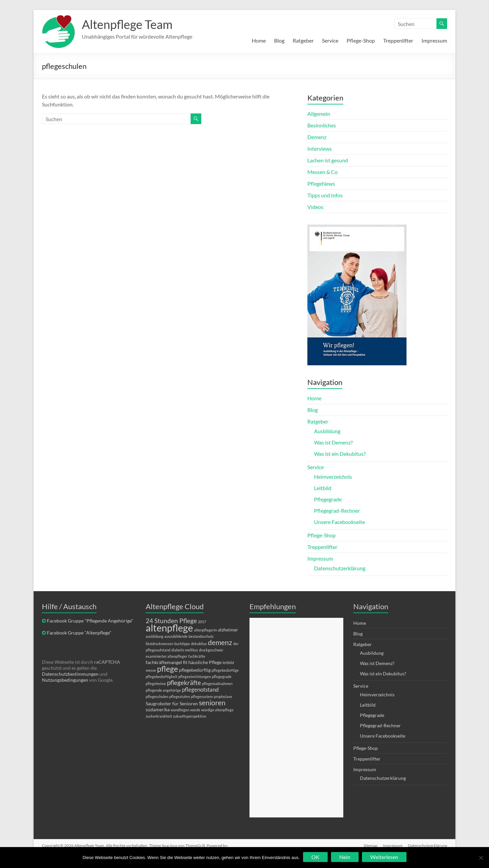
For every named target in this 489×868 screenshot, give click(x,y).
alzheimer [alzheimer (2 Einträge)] (228, 630)
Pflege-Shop (361, 40)
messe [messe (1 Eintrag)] (151, 670)
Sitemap (371, 846)
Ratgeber (303, 40)
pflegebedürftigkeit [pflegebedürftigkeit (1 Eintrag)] (162, 677)
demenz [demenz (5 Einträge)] (220, 642)
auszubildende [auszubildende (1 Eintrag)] (176, 636)
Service (330, 40)
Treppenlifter (398, 40)
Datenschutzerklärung (340, 568)
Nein (345, 857)
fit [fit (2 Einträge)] (185, 662)
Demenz (317, 137)
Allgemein (319, 114)
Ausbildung (327, 431)
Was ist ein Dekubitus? (340, 454)
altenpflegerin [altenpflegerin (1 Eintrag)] (205, 630)
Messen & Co (323, 172)
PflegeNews (321, 183)
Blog (279, 40)
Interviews (320, 149)
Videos (315, 207)
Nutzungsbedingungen (65, 680)
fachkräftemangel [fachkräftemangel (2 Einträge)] (164, 662)
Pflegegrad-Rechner (337, 511)
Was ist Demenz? (333, 442)
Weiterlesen (384, 857)
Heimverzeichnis (333, 477)
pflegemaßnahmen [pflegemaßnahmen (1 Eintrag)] (217, 684)
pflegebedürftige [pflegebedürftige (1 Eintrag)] (225, 670)
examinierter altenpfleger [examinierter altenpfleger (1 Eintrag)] (166, 656)
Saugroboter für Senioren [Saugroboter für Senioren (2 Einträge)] (172, 703)
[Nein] (481, 858)
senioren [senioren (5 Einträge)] (212, 702)
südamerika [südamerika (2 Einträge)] (158, 709)
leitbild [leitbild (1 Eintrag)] (228, 663)
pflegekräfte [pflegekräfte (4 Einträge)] (184, 683)
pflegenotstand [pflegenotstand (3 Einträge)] (200, 690)
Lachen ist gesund (328, 160)
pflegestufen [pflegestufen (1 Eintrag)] (180, 696)
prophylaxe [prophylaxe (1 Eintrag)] (223, 696)
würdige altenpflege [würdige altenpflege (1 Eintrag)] (217, 710)
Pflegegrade (328, 499)
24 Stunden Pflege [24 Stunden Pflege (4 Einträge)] (171, 621)
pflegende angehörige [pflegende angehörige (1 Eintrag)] (163, 690)
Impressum (434, 40)
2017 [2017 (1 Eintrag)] (202, 622)
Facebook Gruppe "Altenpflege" (79, 633)
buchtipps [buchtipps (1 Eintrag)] (182, 644)
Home (259, 40)
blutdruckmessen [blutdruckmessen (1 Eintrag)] (160, 644)
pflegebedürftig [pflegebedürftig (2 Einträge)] (195, 670)
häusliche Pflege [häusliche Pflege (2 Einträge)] (205, 662)
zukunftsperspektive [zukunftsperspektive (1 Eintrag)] (190, 716)
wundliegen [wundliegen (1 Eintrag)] (180, 710)
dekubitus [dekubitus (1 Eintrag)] (199, 644)
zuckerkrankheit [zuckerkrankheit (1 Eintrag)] (159, 716)
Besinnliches (322, 125)
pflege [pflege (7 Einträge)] (167, 669)
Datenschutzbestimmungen (70, 674)
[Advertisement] (296, 718)
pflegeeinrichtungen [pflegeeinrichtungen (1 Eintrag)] (195, 677)
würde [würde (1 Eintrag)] (195, 710)
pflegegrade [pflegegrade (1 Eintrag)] (222, 677)
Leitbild (323, 488)
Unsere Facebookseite (339, 522)
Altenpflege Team (127, 24)
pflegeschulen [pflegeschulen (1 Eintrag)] (157, 696)
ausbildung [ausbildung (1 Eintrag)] (155, 636)
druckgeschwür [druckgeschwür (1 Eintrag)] (211, 650)
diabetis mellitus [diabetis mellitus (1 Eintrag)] (185, 650)
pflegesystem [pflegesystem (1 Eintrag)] (202, 696)
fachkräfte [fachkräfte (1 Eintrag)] (197, 656)
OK (315, 857)
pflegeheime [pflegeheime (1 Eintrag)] (156, 684)
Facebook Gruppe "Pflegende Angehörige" (90, 621)
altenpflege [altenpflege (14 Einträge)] (169, 628)
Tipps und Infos (325, 195)
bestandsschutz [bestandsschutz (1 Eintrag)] (201, 636)
